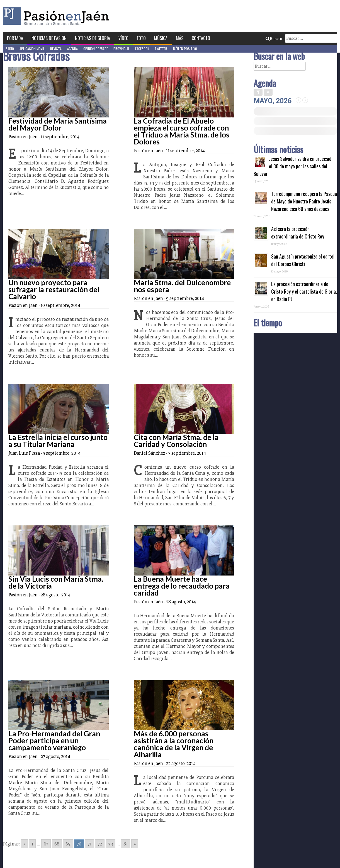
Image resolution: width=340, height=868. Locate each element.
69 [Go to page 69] (68, 844)
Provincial (122, 49)
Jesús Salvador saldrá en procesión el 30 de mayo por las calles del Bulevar (294, 166)
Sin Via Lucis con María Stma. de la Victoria (56, 582)
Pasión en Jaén (57, 16)
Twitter (161, 49)
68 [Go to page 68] (57, 844)
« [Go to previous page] (24, 844)
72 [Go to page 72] (100, 844)
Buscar (274, 39)
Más (180, 38)
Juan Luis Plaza (24, 453)
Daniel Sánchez (150, 453)
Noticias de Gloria (93, 38)
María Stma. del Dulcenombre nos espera (182, 286)
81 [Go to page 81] (126, 844)
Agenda (72, 49)
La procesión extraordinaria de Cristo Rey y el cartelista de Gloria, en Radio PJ (304, 291)
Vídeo (123, 38)
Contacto (201, 38)
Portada (15, 38)
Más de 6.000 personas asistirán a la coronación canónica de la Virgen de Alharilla (174, 744)
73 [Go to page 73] (110, 844)
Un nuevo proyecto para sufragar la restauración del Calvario (54, 289)
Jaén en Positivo (185, 49)
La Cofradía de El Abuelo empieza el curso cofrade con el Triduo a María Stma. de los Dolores (182, 131)
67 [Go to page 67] (46, 844)
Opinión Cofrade (96, 49)
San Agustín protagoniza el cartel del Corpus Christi (303, 260)
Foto (141, 38)
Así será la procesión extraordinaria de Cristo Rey (298, 233)
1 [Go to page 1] (32, 844)
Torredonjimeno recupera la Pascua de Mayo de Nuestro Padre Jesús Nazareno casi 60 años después (304, 201)
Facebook (142, 49)
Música (161, 38)
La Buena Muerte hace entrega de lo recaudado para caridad (182, 586)
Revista (56, 49)
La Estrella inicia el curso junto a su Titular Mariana (58, 441)
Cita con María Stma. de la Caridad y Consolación (176, 441)
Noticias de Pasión (49, 38)
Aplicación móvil (32, 49)
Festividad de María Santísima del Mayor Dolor (58, 124)
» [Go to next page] (135, 844)
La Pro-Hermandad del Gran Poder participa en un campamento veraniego (54, 741)
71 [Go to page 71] (89, 844)
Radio (10, 49)
